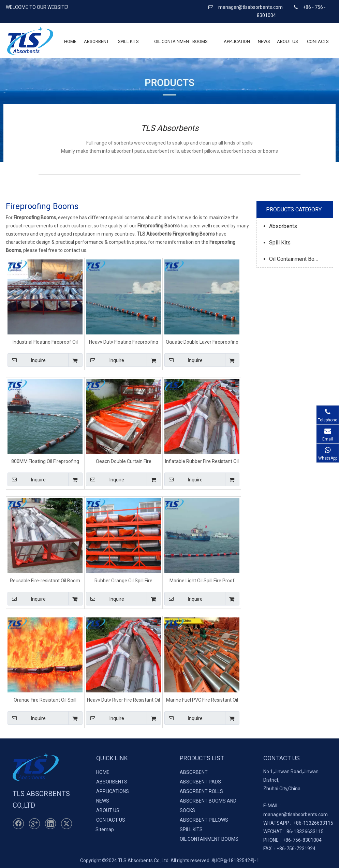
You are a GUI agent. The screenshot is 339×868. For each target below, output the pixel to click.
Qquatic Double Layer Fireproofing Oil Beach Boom (202, 342)
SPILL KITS (191, 829)
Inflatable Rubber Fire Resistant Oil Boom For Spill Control (202, 461)
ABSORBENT (194, 772)
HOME (103, 772)
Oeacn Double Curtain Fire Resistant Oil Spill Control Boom (123, 461)
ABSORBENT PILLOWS (204, 820)
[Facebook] (18, 824)
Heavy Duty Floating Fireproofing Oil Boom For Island (124, 342)
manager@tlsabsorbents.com (251, 7)
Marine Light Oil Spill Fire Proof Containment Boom (202, 580)
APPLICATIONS (113, 791)
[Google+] (34, 824)
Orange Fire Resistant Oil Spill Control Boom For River (45, 700)
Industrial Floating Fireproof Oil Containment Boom (45, 342)
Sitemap (105, 829)
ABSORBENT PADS (200, 782)
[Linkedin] (50, 824)
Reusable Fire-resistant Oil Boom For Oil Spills (45, 580)
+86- (298, 823)
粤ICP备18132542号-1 (235, 860)
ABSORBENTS (112, 782)
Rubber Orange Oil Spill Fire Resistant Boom (123, 580)
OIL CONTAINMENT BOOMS (209, 839)
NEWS (103, 801)
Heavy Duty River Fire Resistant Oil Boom (123, 700)
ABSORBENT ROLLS (201, 791)
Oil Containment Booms (297, 259)
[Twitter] (67, 824)
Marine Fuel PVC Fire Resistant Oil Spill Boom (202, 700)
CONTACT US (111, 820)
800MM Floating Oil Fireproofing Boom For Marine (45, 461)
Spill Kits (280, 243)
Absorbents (283, 226)
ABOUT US (108, 810)
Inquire (27, 360)
